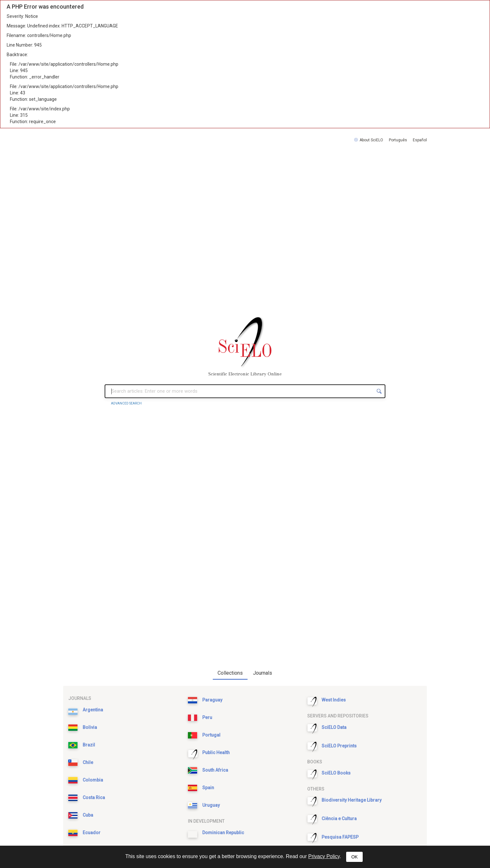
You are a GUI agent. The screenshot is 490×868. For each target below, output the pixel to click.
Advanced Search (126, 403)
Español (420, 140)
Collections (230, 673)
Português (398, 140)
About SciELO (371, 140)
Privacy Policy (324, 856)
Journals (263, 673)
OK (354, 857)
